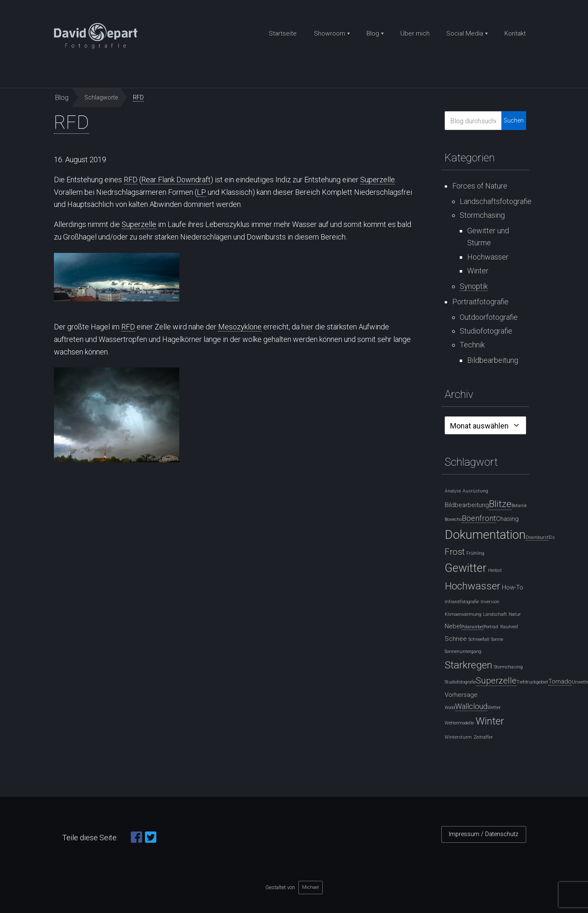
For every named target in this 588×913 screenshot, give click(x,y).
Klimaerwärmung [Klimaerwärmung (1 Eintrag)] (463, 614)
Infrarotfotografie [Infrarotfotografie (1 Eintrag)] (462, 602)
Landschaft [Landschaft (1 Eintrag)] (495, 614)
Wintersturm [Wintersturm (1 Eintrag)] (458, 737)
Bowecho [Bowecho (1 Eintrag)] (453, 519)
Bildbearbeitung (493, 360)
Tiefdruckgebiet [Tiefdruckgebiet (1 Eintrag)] (532, 682)
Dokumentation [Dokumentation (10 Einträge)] (485, 535)
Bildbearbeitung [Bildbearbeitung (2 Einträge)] (467, 505)
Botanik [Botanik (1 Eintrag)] (519, 506)
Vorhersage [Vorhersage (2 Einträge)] (461, 695)
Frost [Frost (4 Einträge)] (455, 552)
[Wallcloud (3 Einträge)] (471, 706)
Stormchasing (482, 215)
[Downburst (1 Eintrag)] (537, 538)
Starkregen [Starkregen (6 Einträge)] (468, 665)
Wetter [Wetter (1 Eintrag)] (494, 708)
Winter (478, 271)
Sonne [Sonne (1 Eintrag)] (497, 639)
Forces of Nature (480, 186)
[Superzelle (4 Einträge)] (496, 681)
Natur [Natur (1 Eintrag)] (515, 614)
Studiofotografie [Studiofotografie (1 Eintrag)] (460, 682)
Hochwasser (488, 257)
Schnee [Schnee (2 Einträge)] (456, 639)
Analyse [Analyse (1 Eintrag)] (453, 491)
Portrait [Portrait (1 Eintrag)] (491, 627)
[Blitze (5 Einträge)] (500, 504)
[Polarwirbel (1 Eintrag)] (472, 627)
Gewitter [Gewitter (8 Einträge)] (466, 568)
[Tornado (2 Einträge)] (560, 682)
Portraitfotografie (480, 302)
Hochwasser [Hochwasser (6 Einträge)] (472, 586)
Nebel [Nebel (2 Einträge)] (453, 626)
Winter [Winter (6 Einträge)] (490, 721)
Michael (311, 887)
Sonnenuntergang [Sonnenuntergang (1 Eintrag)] (463, 652)
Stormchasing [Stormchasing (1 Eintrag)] (508, 667)
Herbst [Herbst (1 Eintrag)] (495, 570)
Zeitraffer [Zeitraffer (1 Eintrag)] (483, 737)
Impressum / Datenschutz (484, 834)
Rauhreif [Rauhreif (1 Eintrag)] (509, 627)
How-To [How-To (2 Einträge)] (513, 587)
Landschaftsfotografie (496, 201)
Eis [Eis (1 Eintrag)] (552, 537)
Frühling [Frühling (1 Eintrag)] (475, 553)
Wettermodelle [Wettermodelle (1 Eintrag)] (459, 723)
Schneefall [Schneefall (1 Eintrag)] (479, 639)
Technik (472, 345)
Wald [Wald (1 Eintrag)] (450, 708)
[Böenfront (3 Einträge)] (479, 518)
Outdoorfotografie (489, 317)
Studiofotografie (486, 331)
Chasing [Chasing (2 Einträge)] (507, 519)
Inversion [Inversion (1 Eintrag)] (490, 602)
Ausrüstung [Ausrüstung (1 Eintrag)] (475, 491)
